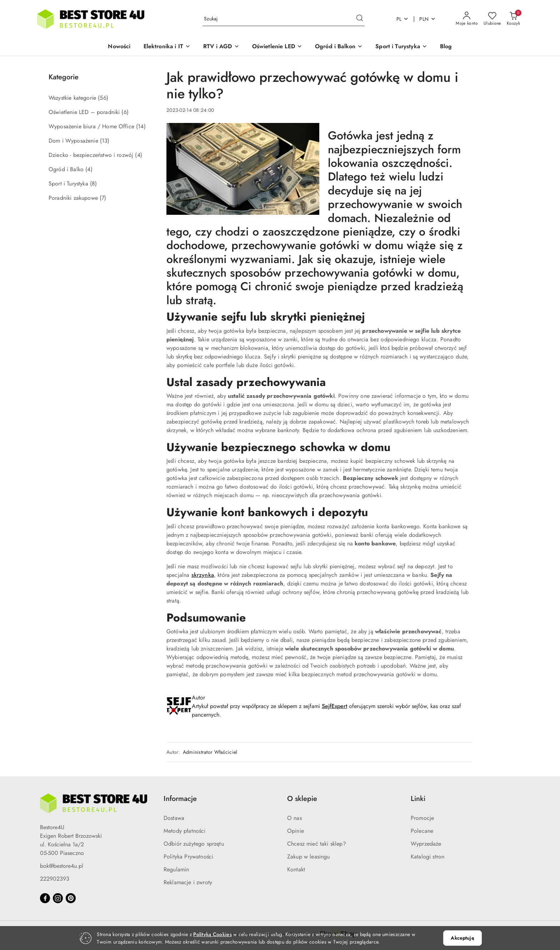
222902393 (55, 879)
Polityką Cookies (212, 934)
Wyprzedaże (426, 844)
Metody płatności (185, 831)
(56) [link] (103, 98)
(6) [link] (125, 112)
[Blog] (446, 47)
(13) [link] (105, 141)
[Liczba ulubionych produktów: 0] (492, 19)
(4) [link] (138, 155)
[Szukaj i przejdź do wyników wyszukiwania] (360, 19)
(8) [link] (93, 184)
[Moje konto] (467, 19)
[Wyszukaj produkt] (284, 19)
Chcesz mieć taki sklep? (317, 844)
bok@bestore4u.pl (62, 866)
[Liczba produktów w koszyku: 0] (513, 19)
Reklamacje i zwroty (188, 882)
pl (403, 19)
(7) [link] (103, 198)
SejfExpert (334, 706)
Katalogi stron (427, 857)
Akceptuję (462, 938)
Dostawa (174, 818)
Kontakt (296, 869)
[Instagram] (58, 898)
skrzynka (203, 575)
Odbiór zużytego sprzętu (194, 844)
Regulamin (176, 869)
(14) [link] (141, 126)
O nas (294, 818)
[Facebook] (45, 898)
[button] (167, 47)
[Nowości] (119, 47)
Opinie (296, 831)
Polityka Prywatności (188, 857)
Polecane (422, 831)
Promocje (422, 818)
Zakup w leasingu (309, 857)
